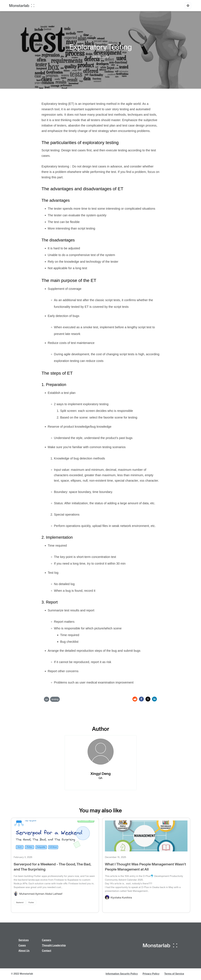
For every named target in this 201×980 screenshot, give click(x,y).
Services (24, 940)
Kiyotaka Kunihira (121, 897)
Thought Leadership (54, 945)
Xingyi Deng (101, 773)
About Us (24, 951)
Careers (47, 940)
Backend (20, 902)
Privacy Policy (151, 974)
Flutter (31, 902)
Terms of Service (174, 974)
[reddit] (135, 699)
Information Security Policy (122, 974)
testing (55, 699)
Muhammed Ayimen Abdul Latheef (41, 894)
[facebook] (141, 699)
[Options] (188, 6)
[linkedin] (154, 699)
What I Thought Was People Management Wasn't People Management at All (145, 866)
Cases (22, 945)
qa (47, 699)
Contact (47, 951)
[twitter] (148, 699)
